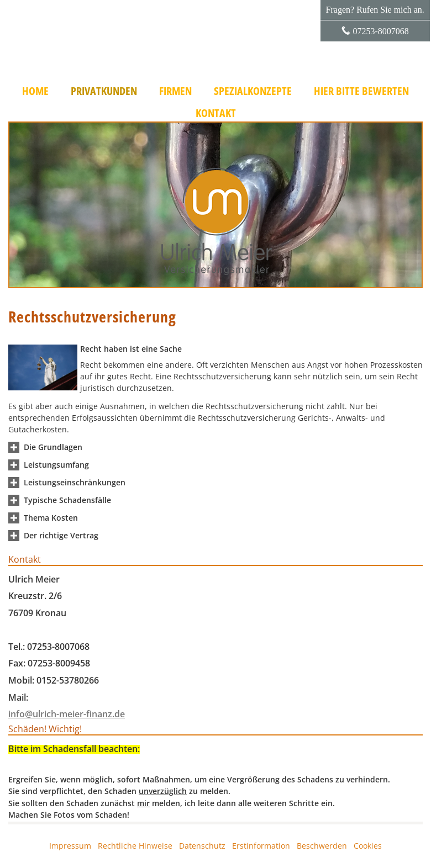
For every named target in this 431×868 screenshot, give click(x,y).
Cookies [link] (368, 846)
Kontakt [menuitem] (216, 113)
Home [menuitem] (35, 91)
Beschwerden (322, 846)
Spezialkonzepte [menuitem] (253, 91)
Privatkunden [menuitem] (104, 91)
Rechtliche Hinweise (135, 846)
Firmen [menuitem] (175, 91)
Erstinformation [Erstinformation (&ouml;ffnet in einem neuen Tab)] (261, 846)
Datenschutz (202, 846)
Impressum (70, 846)
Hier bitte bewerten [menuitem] (361, 91)
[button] (53, 447)
